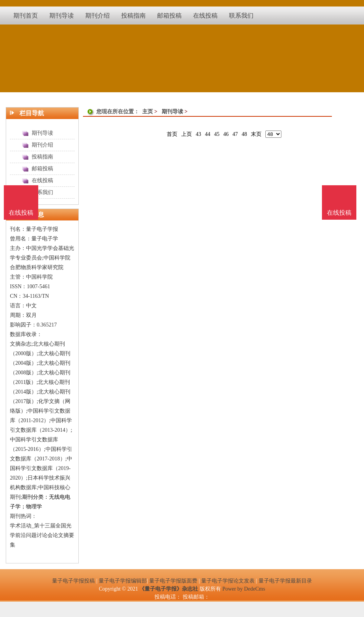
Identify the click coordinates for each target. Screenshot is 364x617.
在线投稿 (339, 213)
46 (226, 134)
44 (208, 134)
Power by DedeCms (244, 589)
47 (235, 134)
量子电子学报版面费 (173, 581)
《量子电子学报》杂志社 (169, 589)
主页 (148, 112)
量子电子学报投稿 (73, 581)
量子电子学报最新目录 (285, 581)
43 (198, 134)
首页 (172, 134)
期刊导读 (172, 112)
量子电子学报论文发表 (228, 581)
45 (217, 134)
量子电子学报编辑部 (123, 581)
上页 (187, 134)
